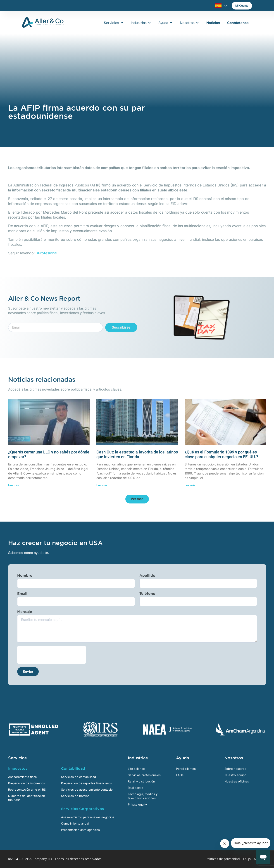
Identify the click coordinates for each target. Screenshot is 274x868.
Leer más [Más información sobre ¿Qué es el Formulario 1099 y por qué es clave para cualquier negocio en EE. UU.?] (190, 485)
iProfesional (47, 253)
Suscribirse (121, 327)
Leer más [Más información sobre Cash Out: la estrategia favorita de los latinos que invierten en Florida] (102, 485)
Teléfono (147, 594)
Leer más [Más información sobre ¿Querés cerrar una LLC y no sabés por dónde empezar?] (13, 485)
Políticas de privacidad (223, 859)
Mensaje (25, 612)
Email (22, 594)
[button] (137, 499)
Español (218, 6)
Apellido (147, 575)
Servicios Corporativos (82, 809)
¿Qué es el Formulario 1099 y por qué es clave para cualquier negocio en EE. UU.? (221, 454)
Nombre (25, 575)
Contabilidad (73, 768)
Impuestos (18, 768)
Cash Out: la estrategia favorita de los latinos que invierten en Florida (137, 454)
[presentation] (52, 655)
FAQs (247, 859)
